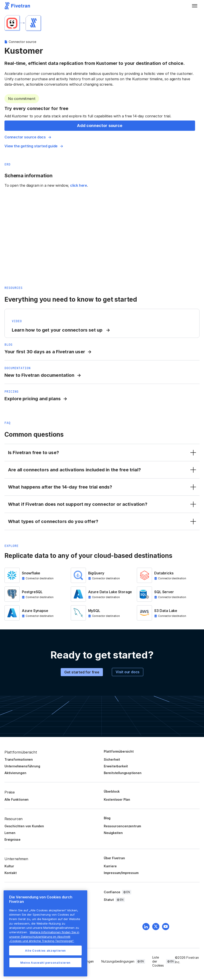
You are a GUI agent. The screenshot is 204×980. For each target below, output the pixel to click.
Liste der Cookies (158, 961)
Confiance (112, 892)
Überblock (112, 791)
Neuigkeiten (113, 833)
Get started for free (82, 672)
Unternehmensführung (22, 766)
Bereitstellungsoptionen (123, 773)
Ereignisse (12, 839)
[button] (195, 6)
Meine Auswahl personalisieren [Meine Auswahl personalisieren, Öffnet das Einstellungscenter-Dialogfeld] (45, 963)
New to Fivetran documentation (40, 375)
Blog (107, 818)
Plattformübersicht (119, 751)
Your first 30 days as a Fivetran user (45, 352)
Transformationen (19, 759)
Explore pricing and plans (33, 399)
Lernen (10, 833)
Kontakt (11, 873)
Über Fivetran (114, 858)
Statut (109, 900)
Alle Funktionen (17, 799)
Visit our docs (128, 672)
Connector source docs (25, 137)
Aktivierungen (15, 773)
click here (79, 185)
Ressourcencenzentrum (122, 826)
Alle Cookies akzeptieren (45, 950)
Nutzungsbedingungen (118, 961)
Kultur (9, 866)
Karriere (110, 866)
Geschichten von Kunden (24, 826)
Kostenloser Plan (117, 799)
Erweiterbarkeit (116, 766)
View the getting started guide (31, 146)
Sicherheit (112, 759)
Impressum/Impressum (121, 873)
